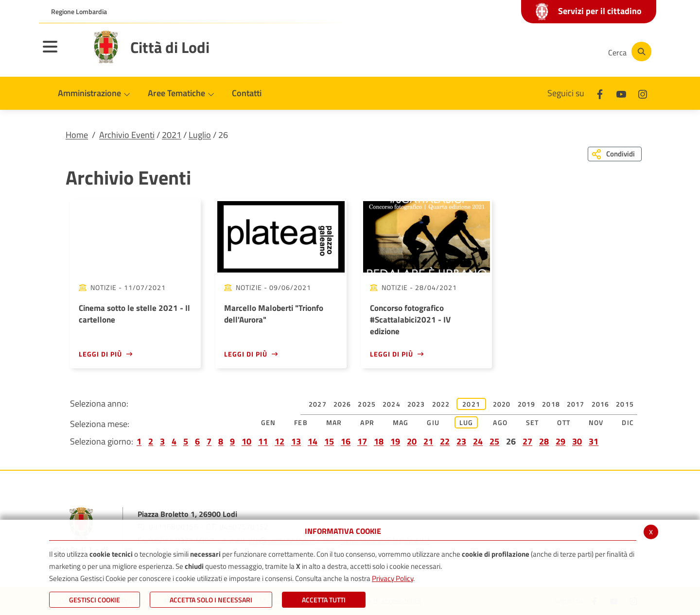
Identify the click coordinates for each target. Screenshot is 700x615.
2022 (441, 404)
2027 (318, 404)
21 (428, 441)
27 (527, 441)
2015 (625, 404)
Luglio (200, 135)
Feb (301, 422)
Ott (564, 422)
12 (280, 441)
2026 (342, 404)
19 (395, 441)
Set (533, 422)
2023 (416, 404)
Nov (596, 422)
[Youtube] (532, 51)
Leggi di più (100, 354)
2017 (576, 404)
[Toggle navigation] (62, 53)
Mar (334, 422)
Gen (269, 422)
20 (412, 441)
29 (560, 441)
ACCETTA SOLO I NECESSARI (211, 600)
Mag (401, 422)
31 (594, 441)
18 (379, 441)
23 (461, 441)
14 (313, 441)
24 (478, 441)
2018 (551, 404)
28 (544, 441)
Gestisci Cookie (95, 600)
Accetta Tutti (324, 600)
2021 (172, 135)
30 (577, 441)
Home (77, 135)
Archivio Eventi (127, 135)
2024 (392, 404)
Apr (367, 422)
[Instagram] (561, 51)
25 (494, 441)
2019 (527, 404)
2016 (601, 404)
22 (445, 441)
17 (362, 441)
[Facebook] (503, 51)
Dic (628, 422)
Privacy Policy (393, 578)
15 (329, 441)
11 (263, 441)
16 (346, 441)
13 (296, 441)
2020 (502, 404)
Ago (500, 422)
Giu (433, 422)
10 (246, 441)
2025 (367, 404)
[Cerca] (628, 51)
